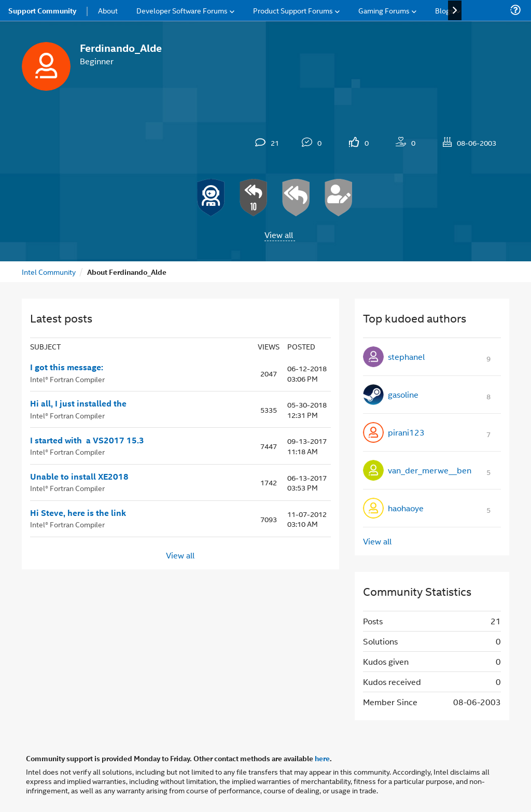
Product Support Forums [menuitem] (293, 10)
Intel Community (49, 271)
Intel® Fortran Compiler (67, 379)
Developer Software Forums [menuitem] (182, 10)
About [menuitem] (108, 10)
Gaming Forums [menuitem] (384, 10)
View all (279, 235)
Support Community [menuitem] (42, 10)
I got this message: (67, 367)
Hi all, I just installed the (78, 403)
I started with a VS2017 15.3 (87, 440)
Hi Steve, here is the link (78, 513)
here (322, 758)
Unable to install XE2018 (79, 477)
